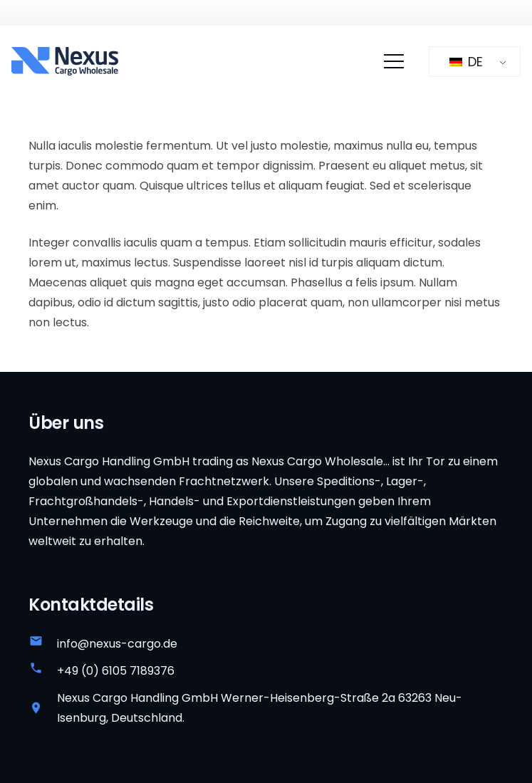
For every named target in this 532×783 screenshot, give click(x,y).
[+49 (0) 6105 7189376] (43, 671)
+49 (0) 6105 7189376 (116, 671)
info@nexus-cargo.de (117, 644)
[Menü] (394, 61)
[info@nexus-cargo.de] (43, 644)
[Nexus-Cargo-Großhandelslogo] (65, 61)
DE (466, 62)
